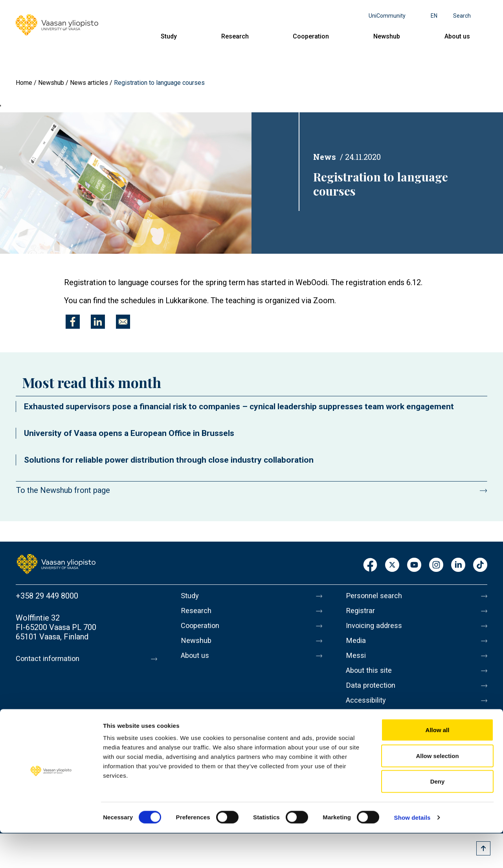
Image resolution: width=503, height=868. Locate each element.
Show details (412, 852)
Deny (438, 816)
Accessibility (368, 711)
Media (357, 645)
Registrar (362, 612)
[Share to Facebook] (73, 322)
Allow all (438, 765)
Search (462, 16)
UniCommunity (387, 16)
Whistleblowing (372, 728)
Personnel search (376, 596)
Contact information (50, 659)
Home (24, 83)
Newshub (387, 36)
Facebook (370, 565)
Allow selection (437, 791)
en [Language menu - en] (434, 16)
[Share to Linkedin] (98, 322)
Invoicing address (376, 629)
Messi (356, 662)
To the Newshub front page (63, 490)
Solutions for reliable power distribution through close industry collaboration (169, 460)
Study (169, 36)
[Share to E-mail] (123, 322)
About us (457, 36)
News (325, 157)
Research (235, 36)
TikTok (480, 565)
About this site (371, 678)
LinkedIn (458, 565)
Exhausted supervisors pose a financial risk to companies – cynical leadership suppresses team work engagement (239, 407)
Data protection (373, 695)
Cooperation (311, 36)
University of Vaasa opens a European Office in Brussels (129, 433)
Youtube (414, 565)
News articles (89, 83)
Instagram (436, 565)
